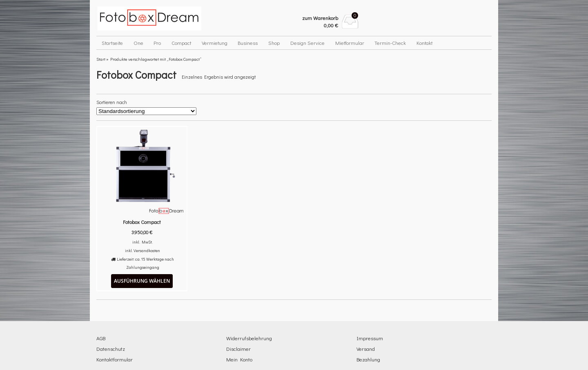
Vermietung (215, 43)
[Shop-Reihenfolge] (146, 111)
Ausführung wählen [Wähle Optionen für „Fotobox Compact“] (142, 281)
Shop (274, 43)
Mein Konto (239, 359)
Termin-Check (390, 43)
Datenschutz (111, 349)
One (138, 43)
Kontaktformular (115, 359)
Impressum (370, 338)
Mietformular (350, 43)
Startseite (112, 43)
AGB (101, 338)
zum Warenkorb (320, 18)
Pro (157, 43)
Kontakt (424, 43)
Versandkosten (147, 250)
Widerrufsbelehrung (249, 338)
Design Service (307, 43)
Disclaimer (238, 349)
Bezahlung (368, 359)
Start (101, 59)
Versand (366, 349)
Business (248, 43)
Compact (181, 43)
